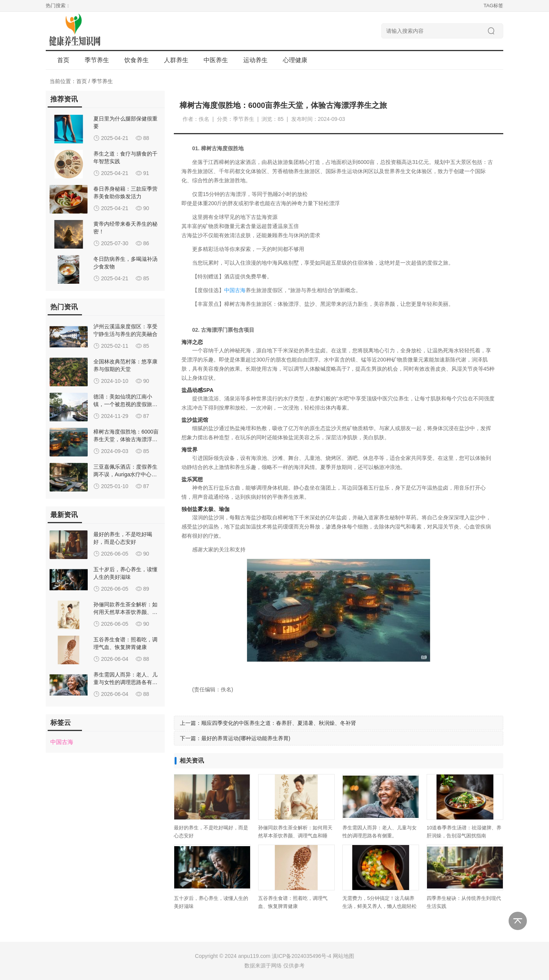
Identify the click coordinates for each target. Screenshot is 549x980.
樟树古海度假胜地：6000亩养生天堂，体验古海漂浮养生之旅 (126, 439)
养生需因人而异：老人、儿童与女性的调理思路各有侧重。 (125, 682)
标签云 (61, 723)
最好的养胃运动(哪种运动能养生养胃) (246, 738)
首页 (63, 60)
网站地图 (344, 956)
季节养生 (102, 81)
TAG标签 (493, 6)
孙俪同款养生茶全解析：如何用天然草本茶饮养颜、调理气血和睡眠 (125, 612)
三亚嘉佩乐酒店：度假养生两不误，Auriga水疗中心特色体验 (125, 474)
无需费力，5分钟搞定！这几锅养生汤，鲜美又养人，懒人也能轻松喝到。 (380, 906)
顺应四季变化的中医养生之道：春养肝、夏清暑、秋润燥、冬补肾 (279, 723)
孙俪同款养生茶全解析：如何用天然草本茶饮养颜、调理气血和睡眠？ (295, 836)
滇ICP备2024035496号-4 (302, 956)
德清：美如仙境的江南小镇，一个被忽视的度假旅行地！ (125, 404)
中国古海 (235, 290)
